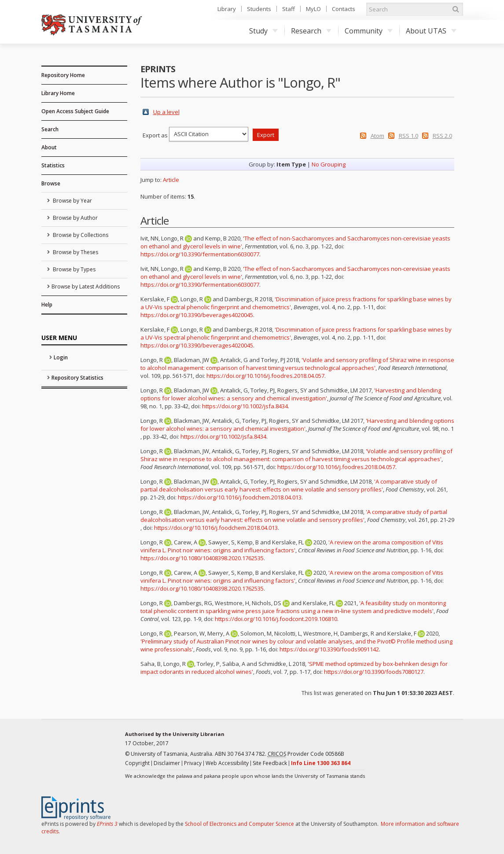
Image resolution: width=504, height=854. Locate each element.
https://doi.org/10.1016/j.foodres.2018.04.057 (265, 376)
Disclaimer (167, 763)
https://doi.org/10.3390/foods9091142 (329, 649)
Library (227, 9)
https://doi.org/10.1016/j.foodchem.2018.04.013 (240, 497)
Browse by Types (74, 269)
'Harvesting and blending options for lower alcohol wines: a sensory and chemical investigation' (291, 394)
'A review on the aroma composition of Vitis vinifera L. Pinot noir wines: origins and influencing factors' (292, 546)
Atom (377, 136)
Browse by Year (72, 201)
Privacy (193, 763)
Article (171, 180)
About (49, 147)
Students (259, 9)
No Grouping (329, 164)
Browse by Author (75, 218)
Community (369, 31)
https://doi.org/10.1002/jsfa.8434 (245, 406)
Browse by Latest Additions (86, 287)
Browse (51, 183)
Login (61, 357)
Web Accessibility (227, 763)
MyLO (313, 9)
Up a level (166, 112)
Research (311, 31)
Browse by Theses (75, 252)
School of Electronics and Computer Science (239, 824)
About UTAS (431, 31)
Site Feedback (270, 763)
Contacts (344, 9)
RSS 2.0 (442, 136)
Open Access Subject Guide (75, 111)
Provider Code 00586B (306, 754)
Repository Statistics (77, 378)
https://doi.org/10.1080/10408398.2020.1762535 (202, 558)
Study (263, 31)
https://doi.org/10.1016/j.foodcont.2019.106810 (276, 619)
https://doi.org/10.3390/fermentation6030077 (200, 254)
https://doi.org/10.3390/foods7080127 (374, 672)
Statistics (53, 165)
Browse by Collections (80, 235)
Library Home (58, 93)
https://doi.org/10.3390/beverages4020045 (197, 315)
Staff (289, 9)
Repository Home (63, 75)
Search (50, 129)
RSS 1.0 (408, 136)
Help (47, 305)
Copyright (137, 763)
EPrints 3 (107, 824)
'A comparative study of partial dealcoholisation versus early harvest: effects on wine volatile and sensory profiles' (289, 485)
